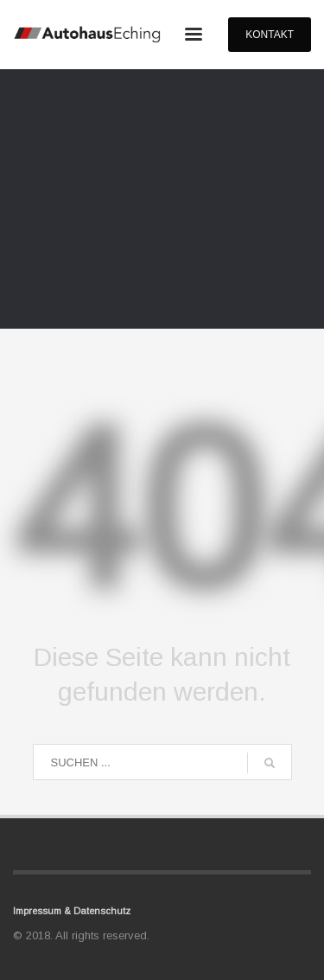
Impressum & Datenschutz (72, 911)
